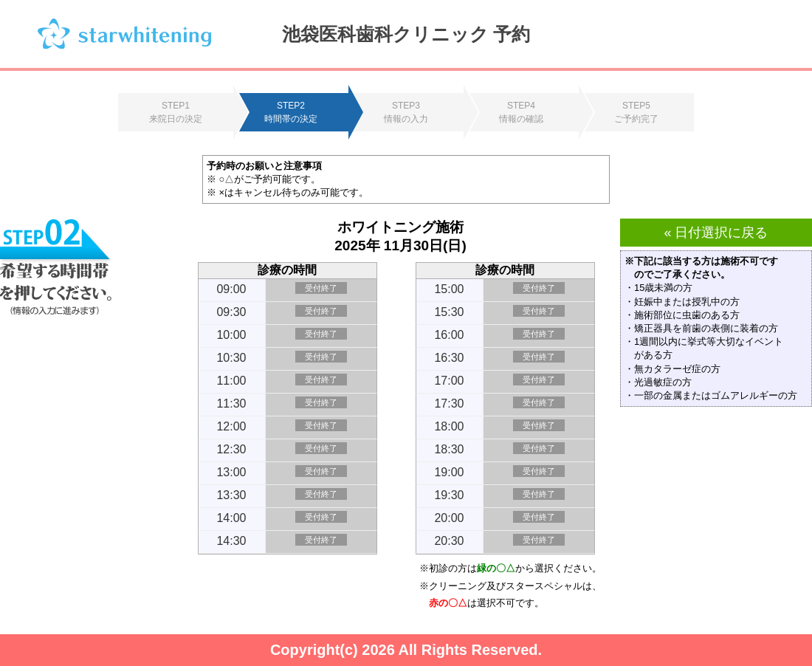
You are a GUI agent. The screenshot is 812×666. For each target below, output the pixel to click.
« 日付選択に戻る (716, 233)
